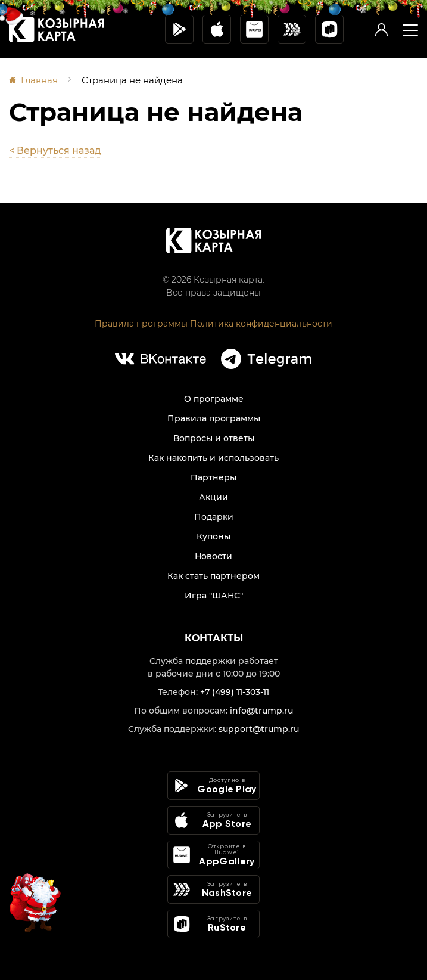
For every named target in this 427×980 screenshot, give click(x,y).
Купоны (214, 536)
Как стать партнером (214, 576)
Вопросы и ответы (214, 438)
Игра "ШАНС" (214, 596)
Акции (214, 497)
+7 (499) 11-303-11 (235, 692)
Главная (39, 80)
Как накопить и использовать (214, 458)
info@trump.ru (261, 711)
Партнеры (214, 477)
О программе (214, 399)
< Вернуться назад (55, 151)
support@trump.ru (259, 729)
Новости (214, 556)
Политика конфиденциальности (261, 324)
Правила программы (141, 324)
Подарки (214, 517)
